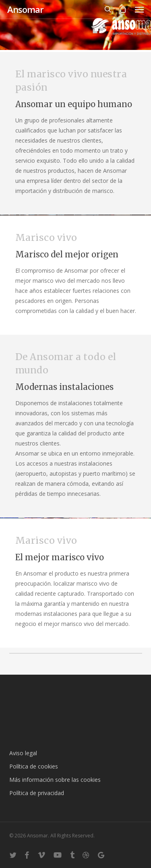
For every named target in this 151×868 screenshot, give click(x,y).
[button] (139, 9)
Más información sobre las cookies (55, 780)
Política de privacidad (37, 793)
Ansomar (25, 9)
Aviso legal (23, 753)
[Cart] (123, 9)
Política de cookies (34, 766)
